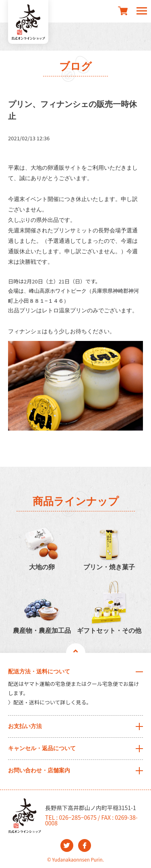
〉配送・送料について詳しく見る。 (50, 702)
